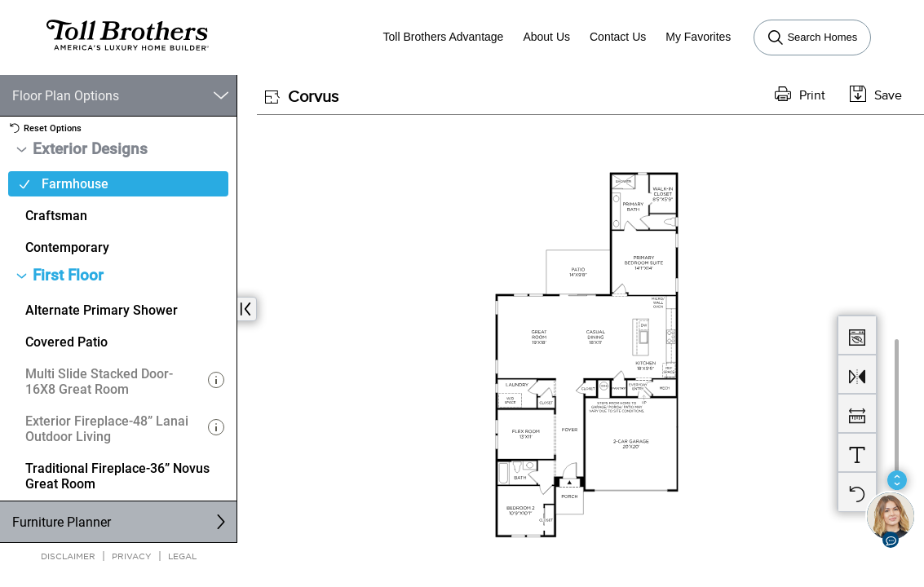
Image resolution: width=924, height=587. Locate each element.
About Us (546, 37)
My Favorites (698, 37)
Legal (182, 556)
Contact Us (618, 37)
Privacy (132, 556)
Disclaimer (68, 556)
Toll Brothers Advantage (444, 37)
